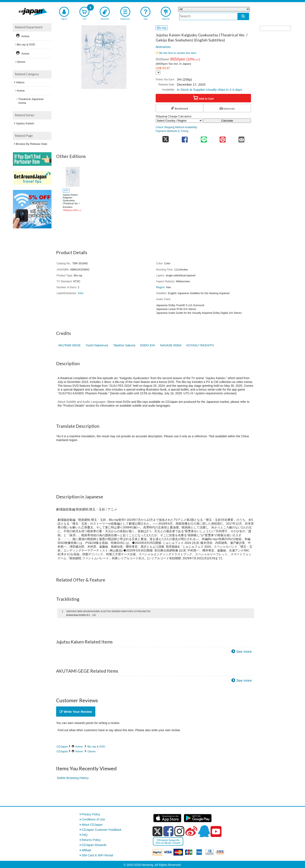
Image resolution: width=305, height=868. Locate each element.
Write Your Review (76, 712)
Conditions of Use (93, 819)
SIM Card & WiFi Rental (97, 855)
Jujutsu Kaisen (25, 123)
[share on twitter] (166, 138)
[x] (157, 831)
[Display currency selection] (158, 72)
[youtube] (216, 832)
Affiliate (86, 850)
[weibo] (191, 831)
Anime (79, 747)
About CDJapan (92, 825)
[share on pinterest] (223, 138)
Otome (91, 751)
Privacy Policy (91, 814)
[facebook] (168, 831)
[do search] (243, 16)
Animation (163, 47)
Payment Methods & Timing (172, 131)
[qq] (204, 831)
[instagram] (179, 831)
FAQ (85, 835)
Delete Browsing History (73, 778)
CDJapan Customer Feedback (101, 830)
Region (160, 287)
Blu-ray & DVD (96, 747)
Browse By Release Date (32, 144)
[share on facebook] (185, 138)
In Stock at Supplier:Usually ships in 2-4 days (209, 90)
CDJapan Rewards (94, 845)
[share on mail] (242, 138)
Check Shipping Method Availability (176, 127)
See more (244, 652)
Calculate (227, 121)
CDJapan (62, 747)
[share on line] (204, 138)
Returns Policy (91, 840)
